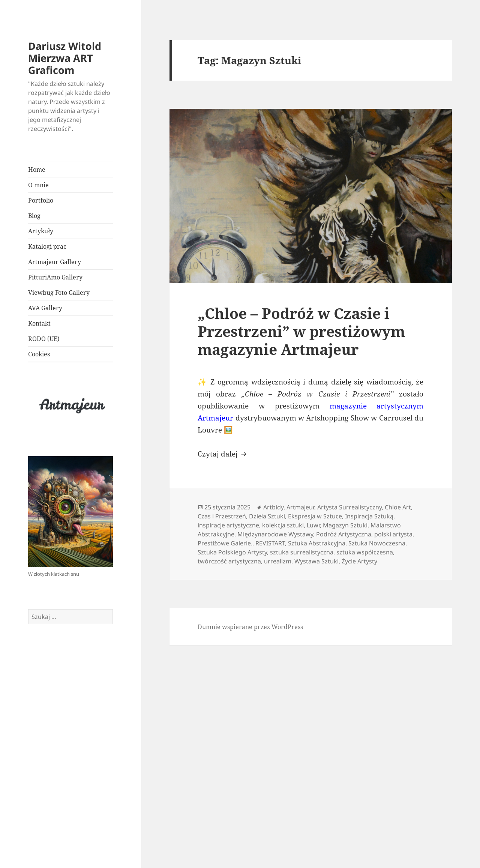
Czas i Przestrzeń (222, 516)
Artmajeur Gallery (55, 262)
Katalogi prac (47, 246)
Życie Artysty (359, 561)
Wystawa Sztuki (316, 561)
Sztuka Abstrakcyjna (317, 543)
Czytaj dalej (223, 454)
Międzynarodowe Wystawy (275, 534)
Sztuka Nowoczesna (377, 543)
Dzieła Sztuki (267, 516)
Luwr (313, 525)
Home (37, 170)
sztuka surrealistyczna (302, 552)
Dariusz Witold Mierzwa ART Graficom (65, 58)
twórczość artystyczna (229, 561)
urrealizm (278, 561)
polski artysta (393, 534)
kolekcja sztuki (283, 525)
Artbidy (273, 507)
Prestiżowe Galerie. (225, 543)
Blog (34, 216)
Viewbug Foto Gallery (59, 293)
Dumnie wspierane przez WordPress (250, 627)
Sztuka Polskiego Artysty (232, 552)
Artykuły (41, 231)
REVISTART (270, 543)
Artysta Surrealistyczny (349, 507)
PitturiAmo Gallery (55, 277)
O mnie (38, 185)
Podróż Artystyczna (344, 534)
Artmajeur (300, 507)
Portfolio (41, 200)
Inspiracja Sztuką (369, 516)
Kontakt (39, 323)
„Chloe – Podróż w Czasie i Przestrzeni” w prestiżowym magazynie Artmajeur (301, 331)
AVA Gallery (45, 308)
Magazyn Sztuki (345, 525)
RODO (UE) (44, 339)
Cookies (39, 354)
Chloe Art (398, 507)
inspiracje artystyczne (228, 525)
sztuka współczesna (365, 552)
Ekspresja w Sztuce (315, 516)
